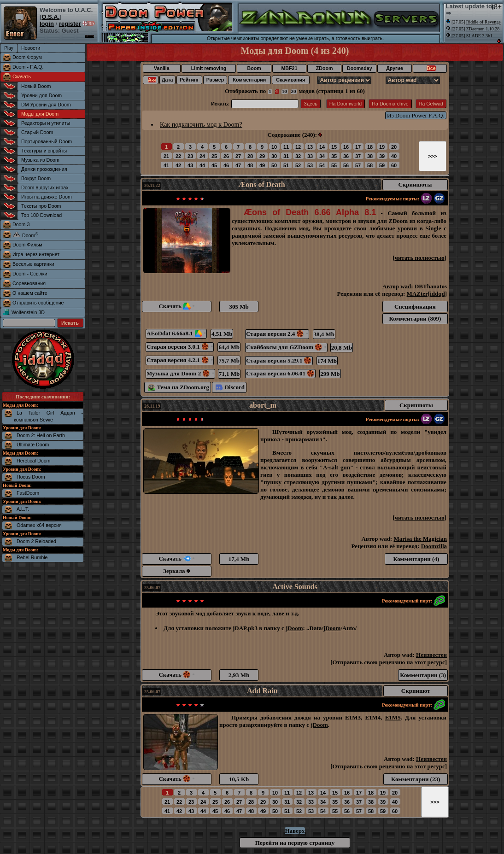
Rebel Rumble (32, 557)
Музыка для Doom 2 (180, 373)
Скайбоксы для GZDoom (286, 347)
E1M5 (393, 717)
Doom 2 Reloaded (36, 541)
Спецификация (415, 307)
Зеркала (177, 571)
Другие (395, 68)
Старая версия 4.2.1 (180, 360)
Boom (254, 68)
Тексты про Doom (41, 206)
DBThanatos (431, 286)
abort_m (263, 405)
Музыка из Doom (40, 160)
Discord (230, 387)
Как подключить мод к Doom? (201, 125)
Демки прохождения (44, 169)
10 (284, 91)
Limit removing (209, 68)
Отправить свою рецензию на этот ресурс (389, 662)
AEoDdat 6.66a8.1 (176, 333)
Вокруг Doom (36, 178)
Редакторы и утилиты (46, 123)
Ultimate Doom (33, 445)
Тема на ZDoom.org (179, 387)
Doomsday (359, 68)
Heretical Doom (33, 461)
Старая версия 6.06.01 (280, 373)
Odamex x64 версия (39, 525)
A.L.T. (23, 509)
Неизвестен (431, 655)
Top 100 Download (41, 215)
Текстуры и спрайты (44, 151)
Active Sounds (295, 587)
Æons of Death (261, 184)
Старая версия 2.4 (277, 334)
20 (294, 91)
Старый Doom (37, 132)
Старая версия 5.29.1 (279, 360)
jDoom (294, 628)
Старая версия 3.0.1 (180, 347)
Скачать (22, 76)
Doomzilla (434, 546)
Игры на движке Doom (47, 197)
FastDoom (28, 493)
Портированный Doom (47, 141)
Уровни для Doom (41, 95)
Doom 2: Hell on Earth (41, 435)
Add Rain (262, 691)
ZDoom (325, 68)
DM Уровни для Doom (46, 105)
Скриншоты (415, 184)
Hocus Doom (31, 477)
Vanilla (162, 68)
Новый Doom (36, 86)
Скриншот (416, 691)
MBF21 (289, 68)
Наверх (295, 831)
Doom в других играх (45, 187)
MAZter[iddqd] (427, 294)
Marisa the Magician (420, 539)
